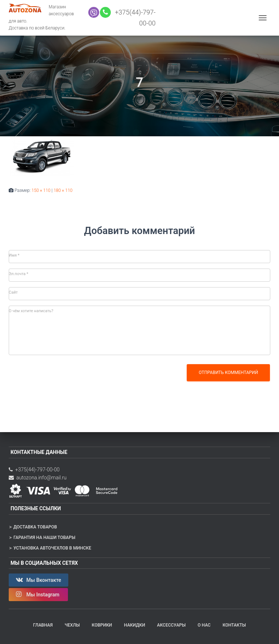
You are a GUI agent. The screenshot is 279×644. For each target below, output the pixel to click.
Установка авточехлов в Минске (52, 548)
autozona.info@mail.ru (38, 478)
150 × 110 (41, 190)
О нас (204, 625)
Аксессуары (171, 625)
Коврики (102, 625)
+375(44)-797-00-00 (34, 470)
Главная (43, 625)
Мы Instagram (38, 594)
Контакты (234, 625)
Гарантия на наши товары (44, 538)
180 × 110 (63, 190)
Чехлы (72, 625)
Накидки (134, 625)
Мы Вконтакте (39, 580)
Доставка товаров (35, 527)
